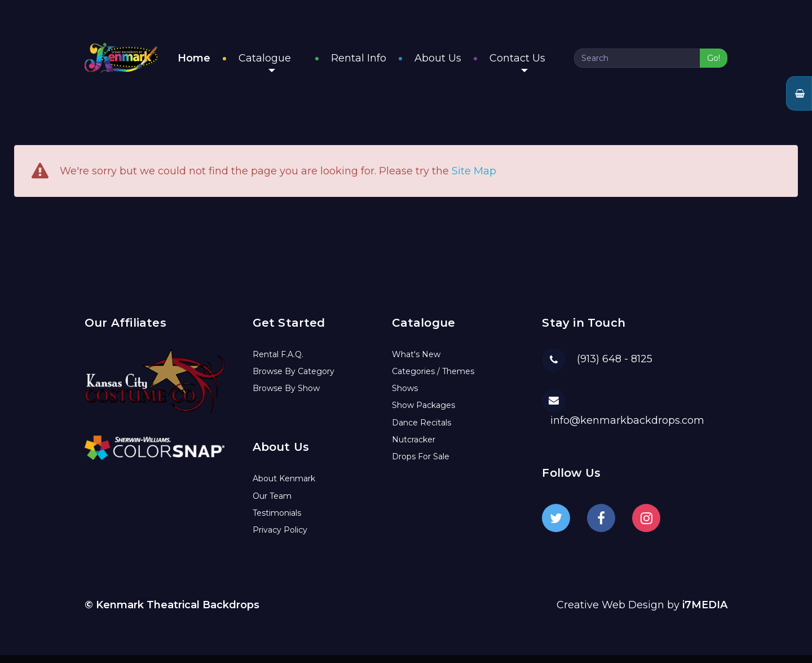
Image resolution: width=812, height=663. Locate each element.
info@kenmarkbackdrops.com (627, 428)
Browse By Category (294, 379)
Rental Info (370, 63)
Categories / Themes (433, 379)
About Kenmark (284, 487)
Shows (405, 397)
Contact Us (529, 67)
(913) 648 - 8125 (615, 367)
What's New (416, 362)
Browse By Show (286, 397)
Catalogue (288, 67)
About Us (450, 63)
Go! (714, 63)
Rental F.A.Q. (278, 362)
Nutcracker (414, 447)
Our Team (272, 504)
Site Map (474, 179)
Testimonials (277, 521)
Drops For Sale (421, 465)
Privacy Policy (280, 538)
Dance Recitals (422, 431)
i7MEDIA (705, 613)
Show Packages (423, 414)
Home (218, 63)
